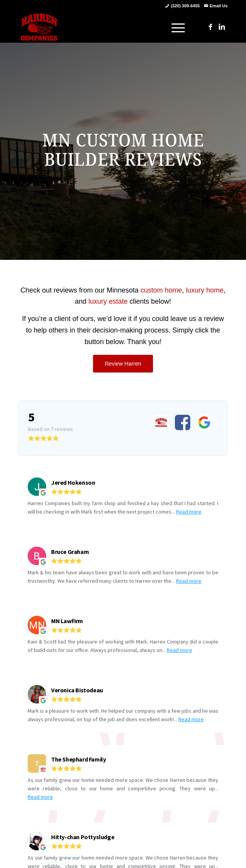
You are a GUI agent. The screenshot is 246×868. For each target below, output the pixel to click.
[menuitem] (174, 27)
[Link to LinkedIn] (222, 27)
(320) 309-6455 (185, 6)
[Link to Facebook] (210, 27)
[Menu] (174, 27)
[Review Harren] (123, 364)
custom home (161, 290)
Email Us (219, 6)
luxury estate (108, 301)
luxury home (205, 290)
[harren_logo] (102, 27)
